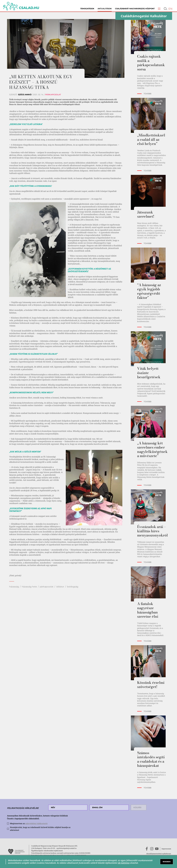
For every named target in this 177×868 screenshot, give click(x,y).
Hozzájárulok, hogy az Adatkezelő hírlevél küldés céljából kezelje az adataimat (40, 829)
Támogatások (87, 9)
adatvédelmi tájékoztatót (36, 823)
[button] (159, 9)
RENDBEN (167, 862)
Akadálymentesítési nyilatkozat (159, 854)
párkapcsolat (47, 587)
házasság (14, 587)
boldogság (73, 587)
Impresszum (166, 849)
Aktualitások (105, 9)
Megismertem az (29, 823)
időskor (60, 587)
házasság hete (29, 587)
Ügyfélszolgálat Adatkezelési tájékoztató (47, 851)
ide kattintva (124, 863)
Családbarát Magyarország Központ (135, 9)
